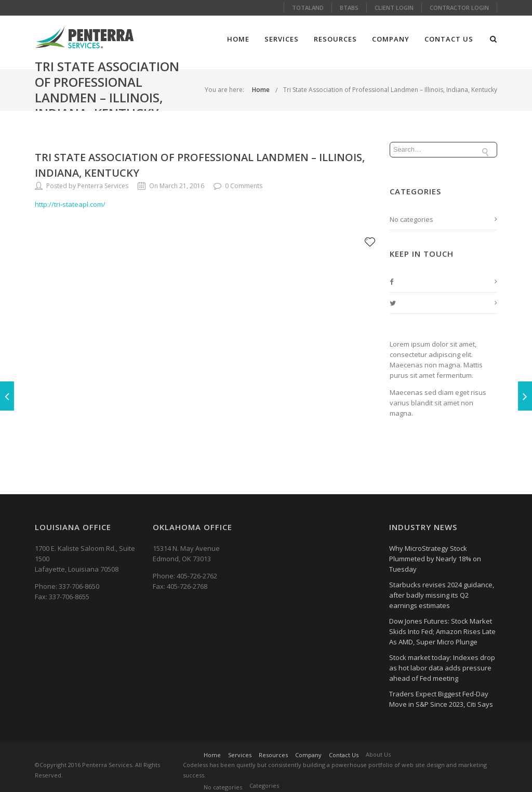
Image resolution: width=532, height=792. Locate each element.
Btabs (349, 8)
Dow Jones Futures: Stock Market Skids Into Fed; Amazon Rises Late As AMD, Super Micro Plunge (442, 631)
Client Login (394, 8)
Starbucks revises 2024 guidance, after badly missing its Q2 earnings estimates (442, 595)
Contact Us (449, 39)
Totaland (308, 8)
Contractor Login (459, 8)
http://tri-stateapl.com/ (70, 204)
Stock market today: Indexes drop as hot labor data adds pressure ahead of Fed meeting (442, 668)
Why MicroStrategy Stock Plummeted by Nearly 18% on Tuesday (435, 559)
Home (238, 39)
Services (282, 39)
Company (391, 39)
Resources (335, 39)
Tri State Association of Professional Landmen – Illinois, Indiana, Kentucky (390, 90)
